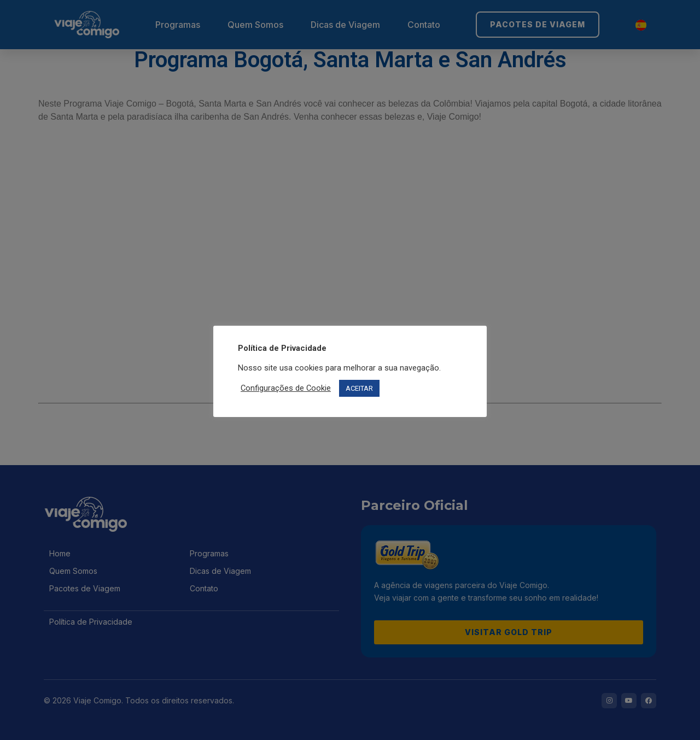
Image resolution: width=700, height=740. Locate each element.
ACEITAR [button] (359, 388)
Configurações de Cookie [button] (286, 388)
